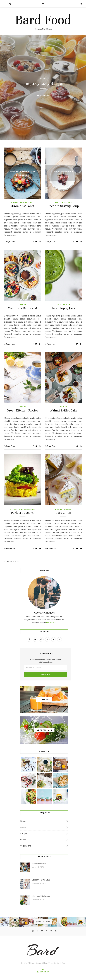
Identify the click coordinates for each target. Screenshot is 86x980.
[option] (43, 87)
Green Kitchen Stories (22, 410)
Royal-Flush (10, 242)
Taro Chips (63, 513)
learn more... (51, 623)
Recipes (43, 78)
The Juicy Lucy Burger (43, 83)
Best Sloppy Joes (63, 308)
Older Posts (11, 561)
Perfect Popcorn (22, 513)
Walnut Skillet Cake (63, 410)
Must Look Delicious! (22, 308)
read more (43, 95)
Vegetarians (27, 202)
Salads (68, 202)
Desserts (15, 509)
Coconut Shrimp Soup (63, 206)
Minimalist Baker (22, 206)
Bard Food (43, 20)
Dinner (15, 202)
